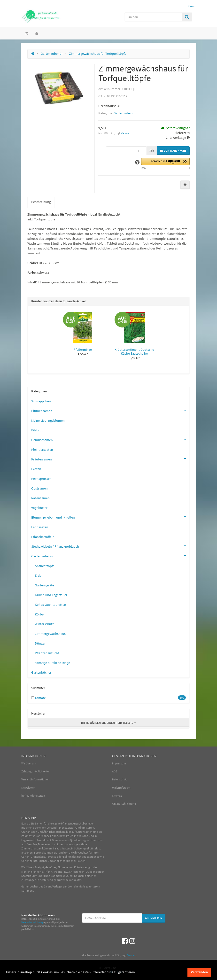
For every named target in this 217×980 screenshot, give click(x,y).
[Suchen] (153, 17)
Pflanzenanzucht (47, 653)
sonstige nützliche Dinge (52, 663)
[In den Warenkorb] (173, 151)
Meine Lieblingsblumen (48, 420)
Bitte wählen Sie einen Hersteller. (108, 723)
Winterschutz (44, 624)
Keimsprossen (41, 479)
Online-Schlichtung (124, 804)
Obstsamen (39, 488)
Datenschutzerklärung (32, 922)
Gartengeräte (44, 585)
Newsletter (28, 788)
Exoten (36, 469)
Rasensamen (40, 498)
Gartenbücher (41, 672)
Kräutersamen (110, 459)
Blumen (43, 844)
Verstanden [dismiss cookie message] (199, 972)
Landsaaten (40, 527)
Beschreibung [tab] (41, 202)
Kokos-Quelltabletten (50, 605)
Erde (38, 576)
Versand (126, 133)
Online (74, 836)
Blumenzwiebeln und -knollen (110, 517)
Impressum (119, 763)
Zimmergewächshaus (50, 634)
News (191, 6)
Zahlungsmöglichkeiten (36, 771)
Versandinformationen (35, 779)
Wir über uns (29, 763)
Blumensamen (110, 410)
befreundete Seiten (33, 796)
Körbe (39, 614)
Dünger (40, 643)
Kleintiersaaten (42, 450)
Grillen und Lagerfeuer (51, 595)
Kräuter (58, 844)
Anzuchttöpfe (45, 566)
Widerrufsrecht (121, 788)
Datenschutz (120, 779)
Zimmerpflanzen (31, 848)
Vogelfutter (39, 508)
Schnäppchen (41, 401)
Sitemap (117, 796)
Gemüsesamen (110, 439)
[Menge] (126, 151)
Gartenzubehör (125, 113)
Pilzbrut (37, 430)
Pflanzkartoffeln (43, 537)
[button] (165, 163)
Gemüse (32, 844)
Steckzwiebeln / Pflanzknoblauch (110, 546)
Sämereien (58, 840)
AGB (115, 771)
